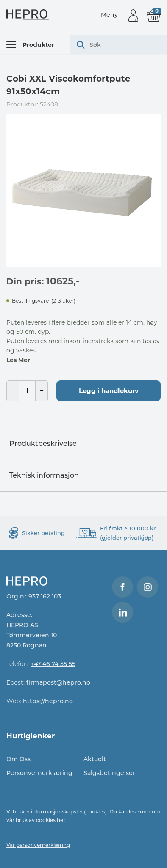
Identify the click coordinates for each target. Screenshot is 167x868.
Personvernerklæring (39, 773)
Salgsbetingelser (109, 773)
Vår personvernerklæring (38, 845)
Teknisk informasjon (44, 475)
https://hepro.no (49, 701)
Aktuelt (95, 759)
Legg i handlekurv (109, 391)
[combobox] (119, 45)
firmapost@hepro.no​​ (58, 682)
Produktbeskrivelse (43, 444)
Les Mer (18, 360)
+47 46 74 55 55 (53, 664)
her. (62, 820)
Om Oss (18, 759)
